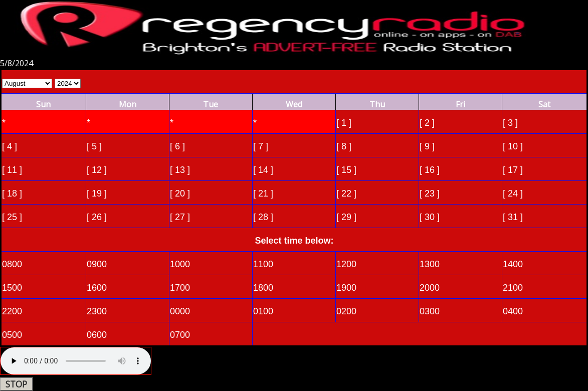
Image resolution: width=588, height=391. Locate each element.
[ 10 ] (513, 146)
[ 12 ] (97, 170)
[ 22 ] (346, 193)
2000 (430, 288)
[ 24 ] (513, 193)
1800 (263, 288)
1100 (263, 264)
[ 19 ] (97, 193)
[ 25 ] (12, 217)
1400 (513, 264)
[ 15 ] (346, 170)
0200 (346, 311)
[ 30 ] (430, 217)
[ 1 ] (344, 123)
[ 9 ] (427, 146)
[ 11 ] (12, 170)
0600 (97, 335)
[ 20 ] (180, 193)
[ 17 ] (513, 170)
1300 (430, 264)
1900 (346, 288)
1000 (180, 264)
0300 (430, 311)
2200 (12, 311)
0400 (513, 311)
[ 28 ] (263, 217)
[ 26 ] (97, 217)
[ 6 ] (177, 146)
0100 (263, 311)
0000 (180, 311)
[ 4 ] (10, 146)
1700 (180, 288)
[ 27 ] (180, 217)
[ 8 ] (344, 146)
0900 (97, 264)
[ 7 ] (261, 146)
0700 (180, 335)
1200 (346, 264)
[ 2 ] (427, 123)
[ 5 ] (94, 146)
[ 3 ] (510, 123)
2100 (513, 288)
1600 (97, 288)
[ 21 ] (263, 193)
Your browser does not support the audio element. (76, 361)
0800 (12, 264)
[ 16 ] (430, 170)
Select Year (68, 83)
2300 (97, 311)
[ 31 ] (513, 217)
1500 (12, 288)
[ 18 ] (12, 193)
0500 (12, 335)
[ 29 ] (346, 217)
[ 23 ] (430, 193)
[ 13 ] (180, 170)
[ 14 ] (263, 170)
